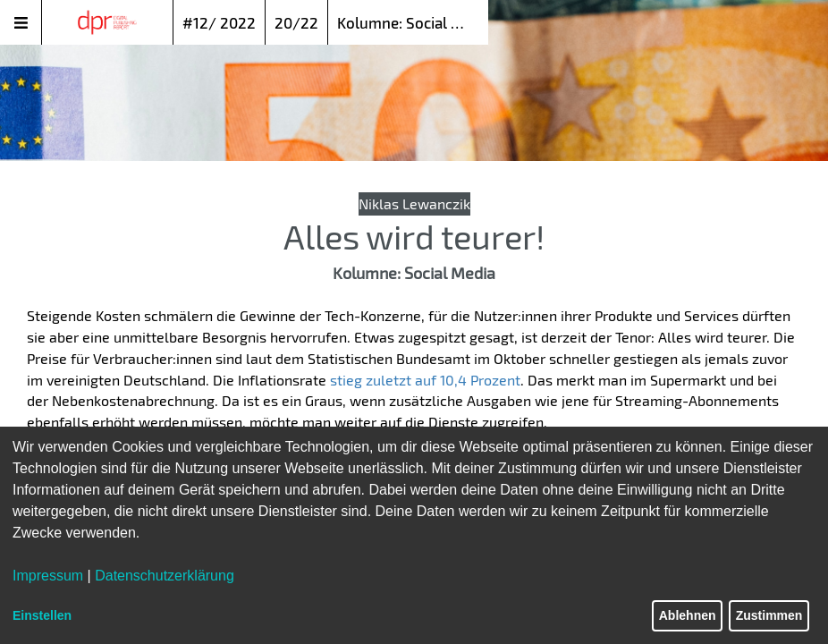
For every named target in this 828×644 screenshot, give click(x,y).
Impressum (48, 576)
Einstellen (42, 615)
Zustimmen (769, 615)
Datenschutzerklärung (165, 576)
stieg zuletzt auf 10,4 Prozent (425, 380)
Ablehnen (688, 615)
